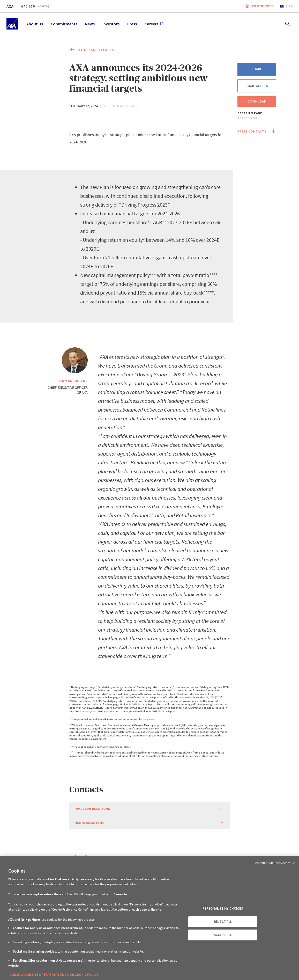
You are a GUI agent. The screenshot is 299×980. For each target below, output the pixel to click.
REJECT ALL (223, 922)
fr (291, 6)
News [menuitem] (90, 24)
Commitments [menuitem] (64, 24)
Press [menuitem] (132, 24)
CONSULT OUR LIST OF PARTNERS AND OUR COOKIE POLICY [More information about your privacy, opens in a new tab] (54, 975)
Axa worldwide (263, 6)
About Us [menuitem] (35, 24)
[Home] (12, 24)
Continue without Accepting (275, 863)
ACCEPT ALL (223, 935)
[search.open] (287, 24)
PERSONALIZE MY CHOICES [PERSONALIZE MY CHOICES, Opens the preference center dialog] (223, 908)
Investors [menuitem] (111, 24)
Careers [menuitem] (154, 24)
